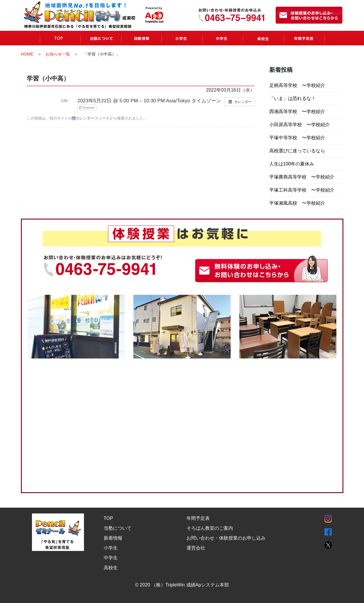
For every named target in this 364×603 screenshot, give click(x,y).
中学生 (111, 558)
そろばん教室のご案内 (210, 528)
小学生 (111, 548)
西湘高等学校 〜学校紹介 (297, 111)
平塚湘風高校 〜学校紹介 (297, 203)
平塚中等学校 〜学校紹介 (297, 138)
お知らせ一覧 (58, 54)
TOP (109, 518)
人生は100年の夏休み (292, 164)
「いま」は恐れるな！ (293, 98)
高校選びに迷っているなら (297, 151)
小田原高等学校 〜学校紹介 (300, 125)
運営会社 (196, 548)
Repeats (87, 108)
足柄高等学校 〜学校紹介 (297, 85)
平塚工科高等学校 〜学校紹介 (302, 190)
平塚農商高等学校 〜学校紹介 (302, 177)
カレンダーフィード (91, 118)
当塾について (118, 528)
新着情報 (113, 538)
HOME (27, 54)
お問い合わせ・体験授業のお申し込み (226, 538)
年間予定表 (198, 518)
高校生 (111, 568)
